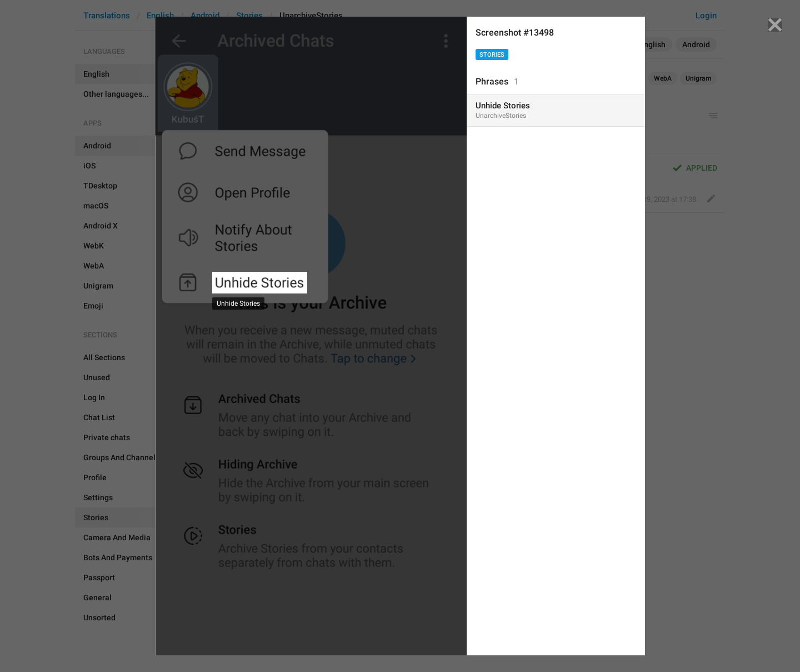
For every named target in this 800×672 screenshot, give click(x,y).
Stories (492, 55)
